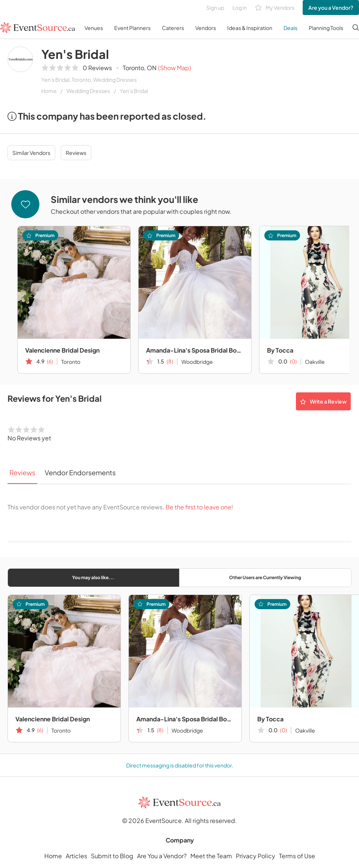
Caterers (173, 28)
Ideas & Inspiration (250, 28)
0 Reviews (97, 68)
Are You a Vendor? (162, 856)
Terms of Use (297, 856)
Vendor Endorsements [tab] (80, 472)
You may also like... (93, 577)
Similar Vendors (31, 153)
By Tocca (270, 719)
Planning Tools (326, 28)
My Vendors (275, 8)
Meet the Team (211, 856)
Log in (240, 8)
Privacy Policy (256, 856)
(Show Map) (175, 68)
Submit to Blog (112, 856)
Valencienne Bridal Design (62, 350)
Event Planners (132, 28)
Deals (290, 28)
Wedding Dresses (88, 91)
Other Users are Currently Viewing (265, 577)
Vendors (206, 28)
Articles (76, 856)
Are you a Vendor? (331, 8)
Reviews (76, 153)
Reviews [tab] (22, 472)
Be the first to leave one (198, 507)
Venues (94, 28)
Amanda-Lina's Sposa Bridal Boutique (195, 350)
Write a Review (323, 401)
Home (49, 91)
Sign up (215, 8)
